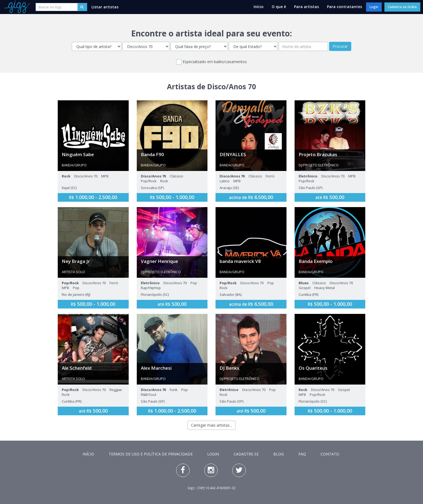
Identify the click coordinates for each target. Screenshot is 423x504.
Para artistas (306, 7)
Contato (330, 454)
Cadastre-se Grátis (402, 7)
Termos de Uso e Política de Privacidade (151, 454)
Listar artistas (105, 7)
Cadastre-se (246, 454)
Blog (279, 454)
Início (259, 7)
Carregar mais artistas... (211, 425)
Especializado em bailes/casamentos (211, 62)
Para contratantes (344, 7)
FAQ (302, 454)
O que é (279, 7)
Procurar (340, 46)
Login (374, 7)
